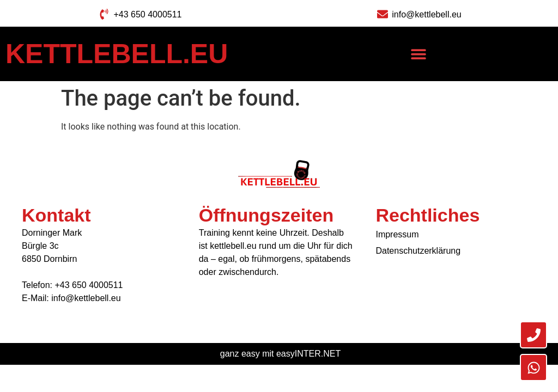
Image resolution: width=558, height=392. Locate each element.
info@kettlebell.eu (86, 298)
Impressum (397, 234)
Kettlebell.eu (117, 54)
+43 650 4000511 (89, 285)
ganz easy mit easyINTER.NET (280, 354)
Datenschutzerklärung (418, 251)
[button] (419, 54)
